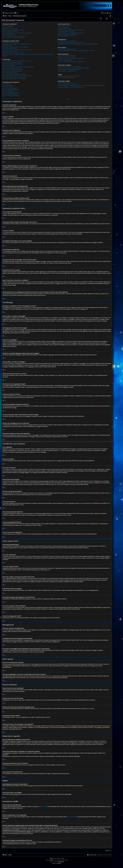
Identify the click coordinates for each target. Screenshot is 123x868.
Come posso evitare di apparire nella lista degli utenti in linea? (17, 44)
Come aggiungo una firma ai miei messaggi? (13, 64)
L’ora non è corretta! (7, 45)
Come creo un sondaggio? (9, 65)
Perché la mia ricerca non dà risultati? (67, 57)
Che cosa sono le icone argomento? (11, 96)
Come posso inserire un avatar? (10, 51)
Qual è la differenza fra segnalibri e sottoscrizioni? (70, 67)
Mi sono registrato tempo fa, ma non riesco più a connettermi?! (17, 33)
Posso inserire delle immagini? (10, 88)
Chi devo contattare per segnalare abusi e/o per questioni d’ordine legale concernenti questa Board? (81, 86)
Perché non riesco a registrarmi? (10, 29)
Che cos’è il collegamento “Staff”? (66, 36)
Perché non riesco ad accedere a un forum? (13, 70)
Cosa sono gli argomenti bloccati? (10, 94)
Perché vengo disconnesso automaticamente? (13, 36)
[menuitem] (16, 13)
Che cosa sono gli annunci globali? (11, 90)
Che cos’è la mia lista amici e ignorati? (67, 49)
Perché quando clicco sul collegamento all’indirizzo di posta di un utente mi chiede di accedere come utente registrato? (28, 55)
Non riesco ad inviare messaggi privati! (67, 41)
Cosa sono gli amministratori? (65, 26)
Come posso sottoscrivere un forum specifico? (69, 70)
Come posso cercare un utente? (65, 60)
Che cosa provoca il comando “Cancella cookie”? (14, 37)
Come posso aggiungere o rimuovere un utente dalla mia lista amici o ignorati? (76, 50)
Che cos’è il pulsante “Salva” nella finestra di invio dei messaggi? (18, 76)
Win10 (51, 858)
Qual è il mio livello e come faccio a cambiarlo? (14, 53)
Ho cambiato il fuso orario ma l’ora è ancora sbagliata (15, 47)
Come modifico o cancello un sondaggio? (12, 68)
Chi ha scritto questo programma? (66, 83)
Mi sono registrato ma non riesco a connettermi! (14, 30)
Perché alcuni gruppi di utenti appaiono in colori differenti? (71, 33)
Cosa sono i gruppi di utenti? (65, 29)
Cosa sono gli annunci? (8, 91)
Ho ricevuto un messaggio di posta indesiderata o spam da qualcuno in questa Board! (78, 44)
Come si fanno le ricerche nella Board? (67, 56)
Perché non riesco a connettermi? (10, 31)
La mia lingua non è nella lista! (10, 48)
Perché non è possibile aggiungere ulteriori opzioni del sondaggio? (18, 67)
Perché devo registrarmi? (8, 26)
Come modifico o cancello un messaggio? (12, 62)
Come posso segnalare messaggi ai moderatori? (14, 74)
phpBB (51, 860)
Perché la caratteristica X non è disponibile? (68, 84)
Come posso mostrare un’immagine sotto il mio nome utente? (17, 50)
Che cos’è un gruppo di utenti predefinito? (68, 34)
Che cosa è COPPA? (7, 27)
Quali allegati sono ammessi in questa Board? (69, 76)
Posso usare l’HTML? (8, 85)
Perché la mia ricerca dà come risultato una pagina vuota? (71, 59)
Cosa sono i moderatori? (64, 27)
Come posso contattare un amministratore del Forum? (71, 87)
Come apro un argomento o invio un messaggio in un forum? (17, 61)
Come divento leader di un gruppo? (66, 31)
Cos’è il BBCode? (7, 84)
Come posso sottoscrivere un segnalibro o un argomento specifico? (74, 68)
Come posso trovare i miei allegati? (66, 78)
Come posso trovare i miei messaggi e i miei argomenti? (71, 62)
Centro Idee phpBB (72, 817)
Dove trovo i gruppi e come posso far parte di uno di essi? (71, 30)
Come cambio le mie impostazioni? (11, 42)
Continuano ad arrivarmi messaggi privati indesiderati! (70, 42)
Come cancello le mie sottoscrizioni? (66, 71)
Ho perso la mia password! (9, 34)
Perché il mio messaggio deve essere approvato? (14, 77)
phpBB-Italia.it (61, 862)
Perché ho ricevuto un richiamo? (10, 73)
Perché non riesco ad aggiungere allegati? (12, 71)
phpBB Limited (43, 807)
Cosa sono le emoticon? (8, 87)
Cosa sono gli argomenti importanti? (11, 93)
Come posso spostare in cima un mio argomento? (14, 79)
